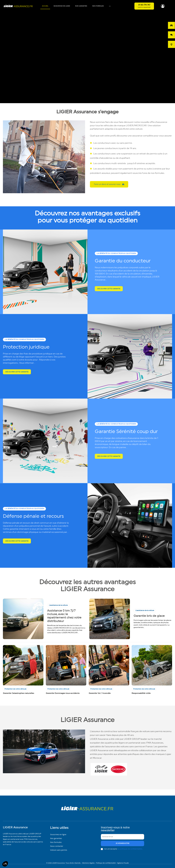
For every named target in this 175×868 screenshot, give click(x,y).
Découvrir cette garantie (109, 292)
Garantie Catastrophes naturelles (18, 693)
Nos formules (56, 841)
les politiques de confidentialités (130, 849)
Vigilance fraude (123, 862)
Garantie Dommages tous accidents (63, 693)
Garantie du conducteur (112, 261)
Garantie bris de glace (149, 616)
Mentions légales (89, 862)
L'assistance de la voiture (58, 605)
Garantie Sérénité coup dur (120, 432)
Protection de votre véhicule (15, 689)
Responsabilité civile (141, 693)
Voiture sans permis (59, 849)
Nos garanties (56, 837)
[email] (122, 836)
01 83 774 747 (144, 5)
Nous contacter (57, 845)
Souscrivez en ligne (58, 833)
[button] (5, 864)
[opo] (171, 25)
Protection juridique (32, 347)
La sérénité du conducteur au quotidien (118, 251)
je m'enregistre (122, 843)
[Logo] (18, 6)
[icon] (163, 7)
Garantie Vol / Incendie (100, 693)
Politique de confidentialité (106, 862)
